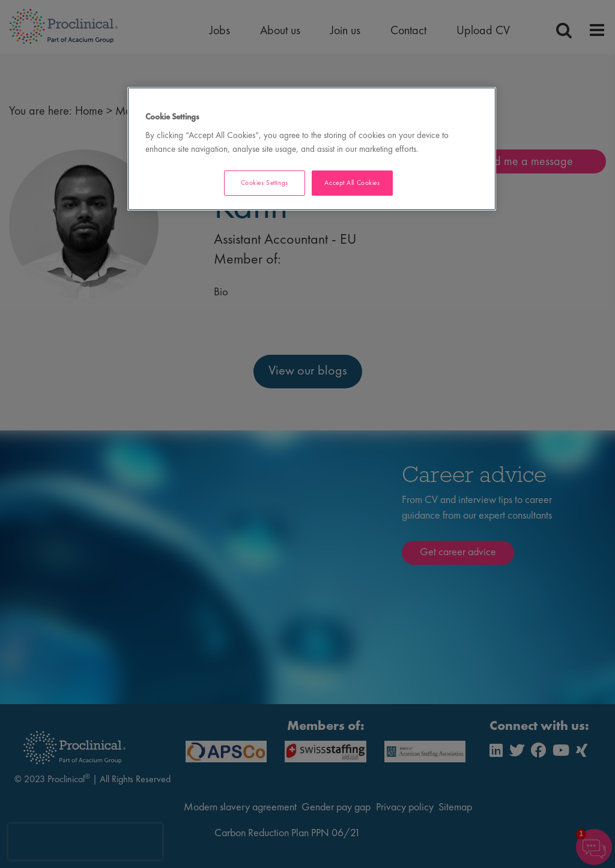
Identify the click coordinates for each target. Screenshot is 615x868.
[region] (312, 149)
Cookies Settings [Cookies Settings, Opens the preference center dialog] (265, 182)
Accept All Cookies (352, 182)
